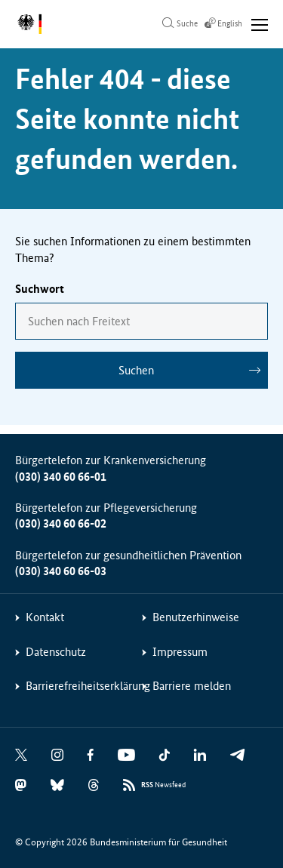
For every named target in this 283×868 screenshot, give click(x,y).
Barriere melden (192, 686)
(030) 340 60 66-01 (61, 477)
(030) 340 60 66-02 (61, 523)
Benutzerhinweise (196, 617)
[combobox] (141, 321)
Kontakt (45, 617)
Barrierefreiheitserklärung (88, 686)
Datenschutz (56, 652)
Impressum (180, 652)
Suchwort (40, 289)
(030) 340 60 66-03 (61, 571)
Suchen (136, 370)
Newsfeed (163, 785)
